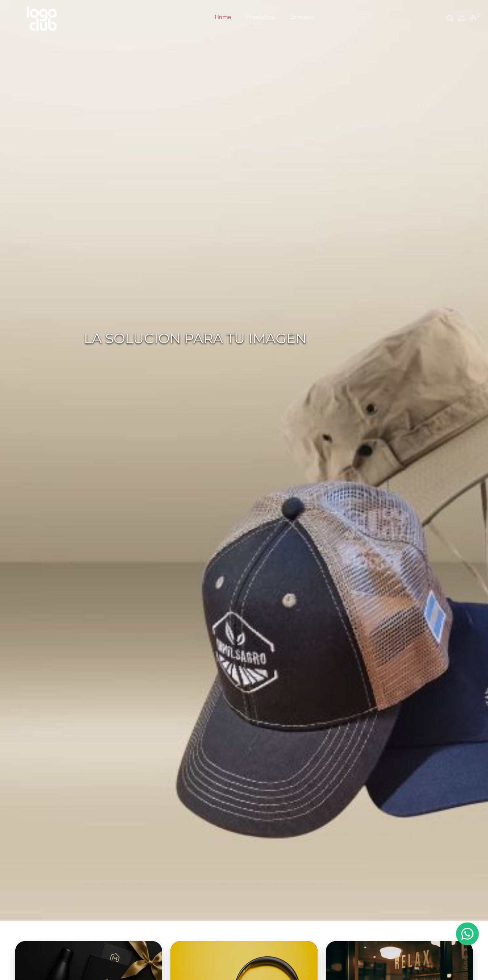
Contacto (302, 17)
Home (223, 17)
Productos (260, 17)
